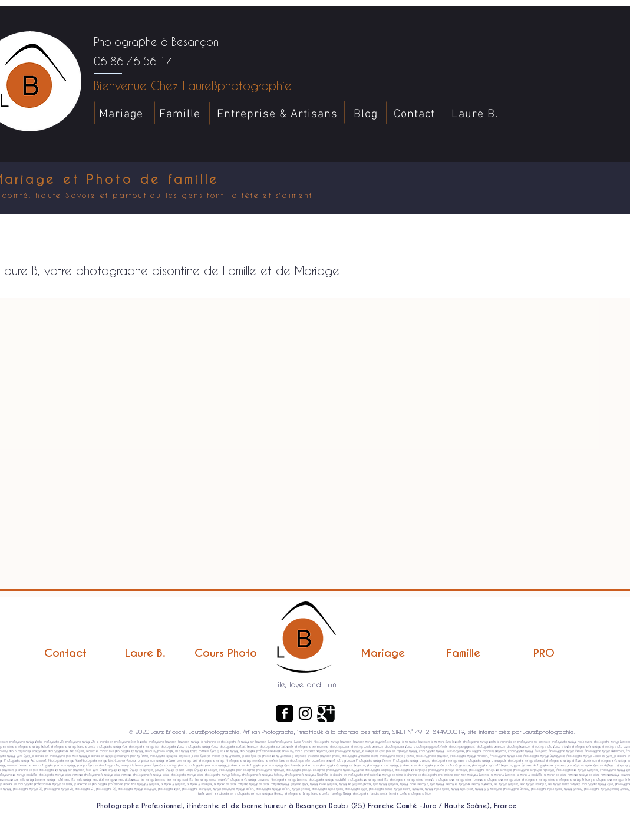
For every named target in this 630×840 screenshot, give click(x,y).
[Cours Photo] (226, 653)
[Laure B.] (146, 653)
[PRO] (544, 653)
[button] (613, 276)
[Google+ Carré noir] (326, 713)
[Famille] (464, 653)
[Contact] (65, 653)
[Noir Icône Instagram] (305, 713)
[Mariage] (383, 653)
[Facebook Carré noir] (285, 713)
